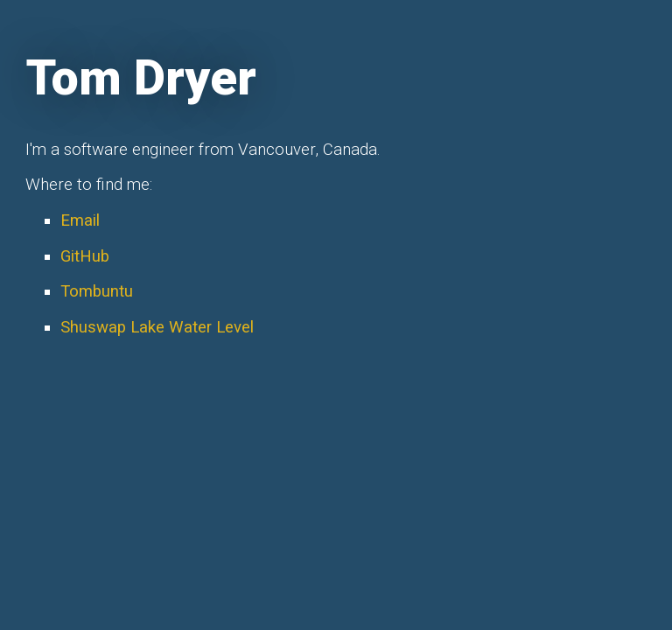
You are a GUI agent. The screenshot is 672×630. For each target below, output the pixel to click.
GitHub (85, 256)
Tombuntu (97, 291)
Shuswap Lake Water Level (157, 327)
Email (80, 220)
